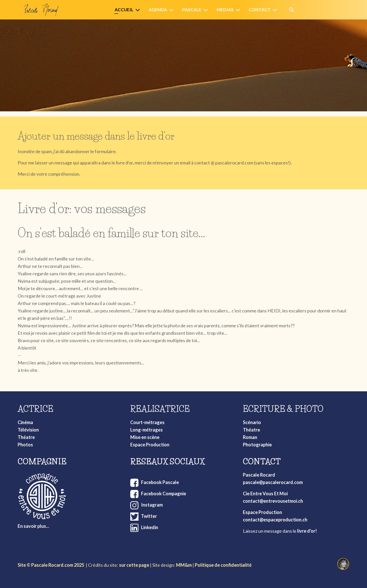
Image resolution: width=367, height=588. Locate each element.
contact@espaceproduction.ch (275, 520)
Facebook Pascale (160, 482)
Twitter (149, 516)
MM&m (184, 565)
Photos (25, 445)
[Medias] (239, 10)
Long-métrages (147, 430)
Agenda (158, 10)
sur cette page (134, 565)
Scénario (252, 422)
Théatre (26, 437)
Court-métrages (147, 422)
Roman (250, 437)
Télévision (28, 430)
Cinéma (25, 422)
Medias (225, 10)
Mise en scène (145, 437)
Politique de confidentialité (223, 565)
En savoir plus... (33, 526)
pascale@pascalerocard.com (273, 482)
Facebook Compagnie (164, 493)
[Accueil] (139, 10)
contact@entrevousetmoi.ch (273, 501)
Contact (260, 10)
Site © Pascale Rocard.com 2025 (51, 565)
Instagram (152, 505)
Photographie (257, 445)
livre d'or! (307, 531)
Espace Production (150, 445)
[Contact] (276, 10)
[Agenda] (172, 10)
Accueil (124, 10)
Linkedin (150, 527)
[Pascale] (207, 10)
